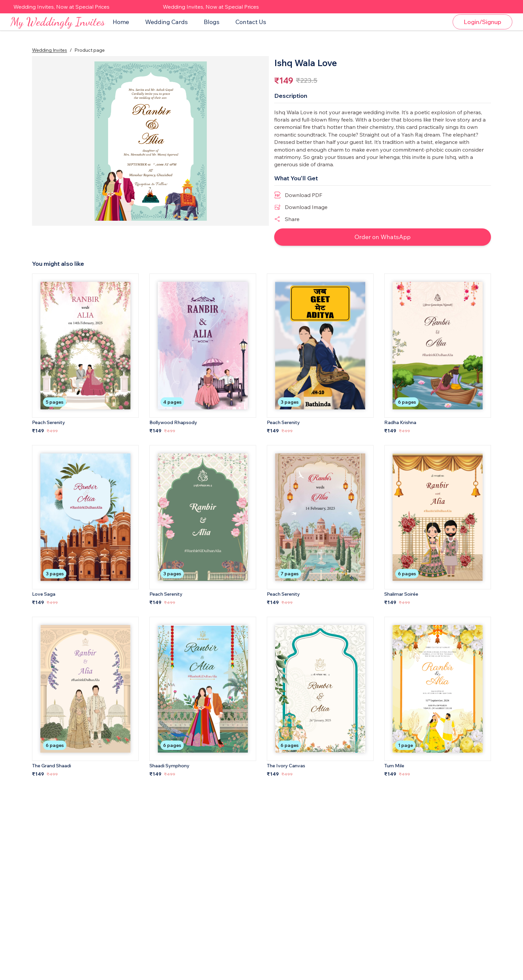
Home (121, 27)
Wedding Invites (50, 60)
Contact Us (251, 27)
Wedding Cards (166, 27)
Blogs (212, 27)
